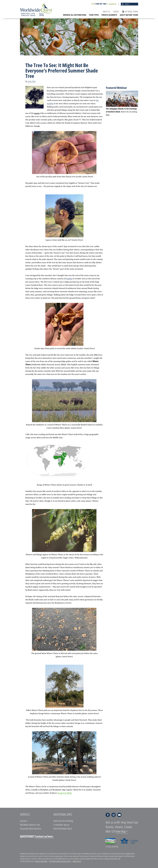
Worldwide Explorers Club (30, 825)
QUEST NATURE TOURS (129, 15)
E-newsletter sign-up (61, 825)
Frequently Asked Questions (31, 828)
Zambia (69, 279)
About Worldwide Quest (63, 828)
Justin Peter (32, 81)
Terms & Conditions (41, 861)
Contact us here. (44, 836)
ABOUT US (106, 12)
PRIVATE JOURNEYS (109, 15)
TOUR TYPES (94, 15)
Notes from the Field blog (63, 821)
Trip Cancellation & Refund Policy (60, 861)
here (108, 115)
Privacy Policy (77, 861)
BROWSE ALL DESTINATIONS (75, 15)
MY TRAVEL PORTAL (130, 12)
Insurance (24, 821)
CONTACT (116, 12)
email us (113, 4)
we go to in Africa (65, 793)
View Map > (122, 831)
